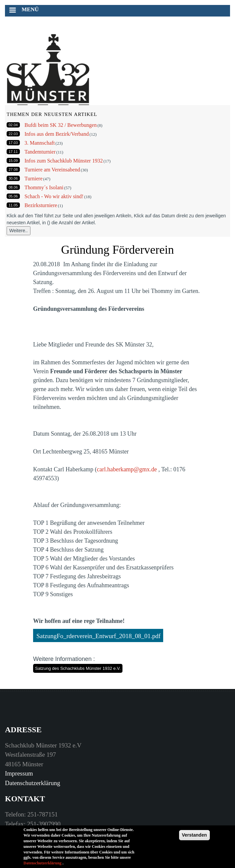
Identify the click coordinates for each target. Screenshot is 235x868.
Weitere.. (19, 231)
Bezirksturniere (41, 205)
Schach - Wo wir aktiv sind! (54, 196)
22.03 (13, 134)
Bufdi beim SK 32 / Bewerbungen (61, 125)
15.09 (13, 161)
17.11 (13, 152)
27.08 (13, 169)
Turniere (34, 179)
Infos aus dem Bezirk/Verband (57, 134)
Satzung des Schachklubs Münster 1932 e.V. (78, 668)
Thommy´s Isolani (44, 187)
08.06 (13, 187)
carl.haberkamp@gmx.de (127, 469)
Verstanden (194, 839)
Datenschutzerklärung (33, 783)
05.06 (13, 196)
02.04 (13, 125)
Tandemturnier (40, 152)
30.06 (13, 178)
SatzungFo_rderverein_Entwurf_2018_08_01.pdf (98, 636)
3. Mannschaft (40, 143)
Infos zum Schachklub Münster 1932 (64, 161)
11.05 (13, 205)
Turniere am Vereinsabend (52, 170)
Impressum (19, 773)
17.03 (13, 143)
